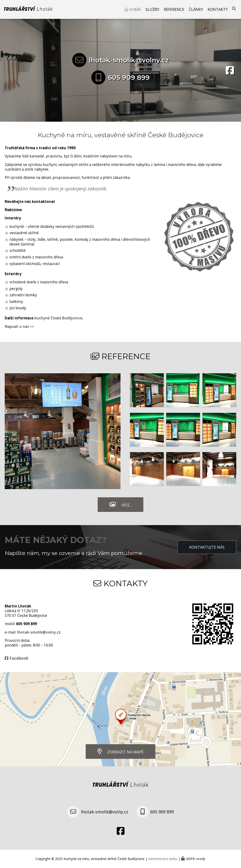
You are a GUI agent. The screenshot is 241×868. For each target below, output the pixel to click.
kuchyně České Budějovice (58, 318)
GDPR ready (196, 859)
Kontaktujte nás (207, 547)
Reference (174, 9)
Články (196, 9)
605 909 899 (129, 77)
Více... (127, 505)
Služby (152, 9)
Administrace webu (163, 859)
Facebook (19, 658)
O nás (135, 9)
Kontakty (218, 9)
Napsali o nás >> (19, 327)
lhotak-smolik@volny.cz (129, 60)
